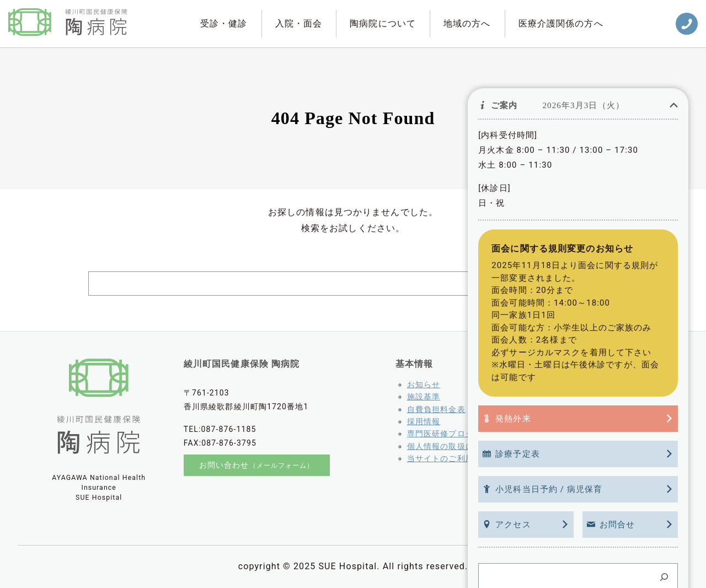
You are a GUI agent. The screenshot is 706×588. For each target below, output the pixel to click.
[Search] (607, 284)
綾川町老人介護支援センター (610, 384)
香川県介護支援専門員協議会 (613, 464)
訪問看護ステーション (597, 434)
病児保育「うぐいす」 (597, 397)
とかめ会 (572, 446)
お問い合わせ (257, 466)
